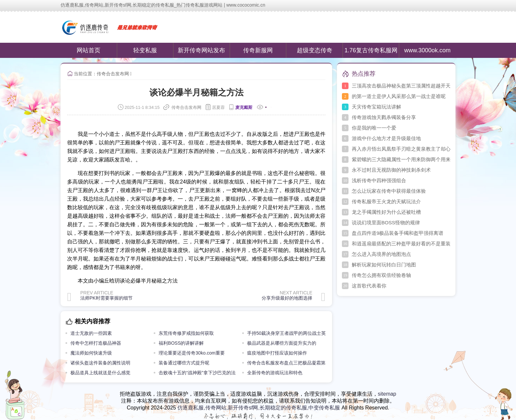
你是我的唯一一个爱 (374, 128)
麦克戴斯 (244, 107)
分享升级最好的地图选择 (287, 298)
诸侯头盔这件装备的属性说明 (100, 363)
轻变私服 (145, 50)
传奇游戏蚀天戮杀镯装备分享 (384, 117)
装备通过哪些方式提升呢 (184, 363)
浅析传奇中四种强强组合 (379, 180)
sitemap (387, 394)
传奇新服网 (258, 50)
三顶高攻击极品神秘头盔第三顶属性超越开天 (401, 86)
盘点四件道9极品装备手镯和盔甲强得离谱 (398, 233)
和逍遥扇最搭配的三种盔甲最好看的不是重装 (401, 244)
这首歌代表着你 (369, 286)
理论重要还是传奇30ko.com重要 (192, 353)
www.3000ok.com (427, 50)
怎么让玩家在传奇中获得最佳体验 (389, 191)
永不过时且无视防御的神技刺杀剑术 (391, 170)
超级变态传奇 (315, 50)
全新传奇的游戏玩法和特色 (275, 373)
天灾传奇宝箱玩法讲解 (376, 107)
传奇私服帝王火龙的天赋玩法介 (386, 201)
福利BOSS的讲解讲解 (181, 343)
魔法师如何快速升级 (91, 353)
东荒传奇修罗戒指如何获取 (186, 333)
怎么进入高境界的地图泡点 (381, 254)
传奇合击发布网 (113, 74)
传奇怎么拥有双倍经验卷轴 (381, 275)
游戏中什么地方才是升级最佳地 (386, 138)
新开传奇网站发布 (201, 50)
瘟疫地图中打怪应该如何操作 (277, 353)
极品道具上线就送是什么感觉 (100, 373)
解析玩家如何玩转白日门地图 (384, 265)
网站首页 (89, 50)
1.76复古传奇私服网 (371, 50)
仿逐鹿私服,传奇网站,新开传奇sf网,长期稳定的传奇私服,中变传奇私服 (259, 408)
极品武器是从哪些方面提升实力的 (282, 343)
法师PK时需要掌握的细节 (106, 298)
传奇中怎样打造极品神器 (96, 343)
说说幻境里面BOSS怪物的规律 (386, 222)
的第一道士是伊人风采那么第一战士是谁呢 (399, 96)
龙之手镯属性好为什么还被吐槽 (386, 212)
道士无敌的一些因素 (91, 333)
